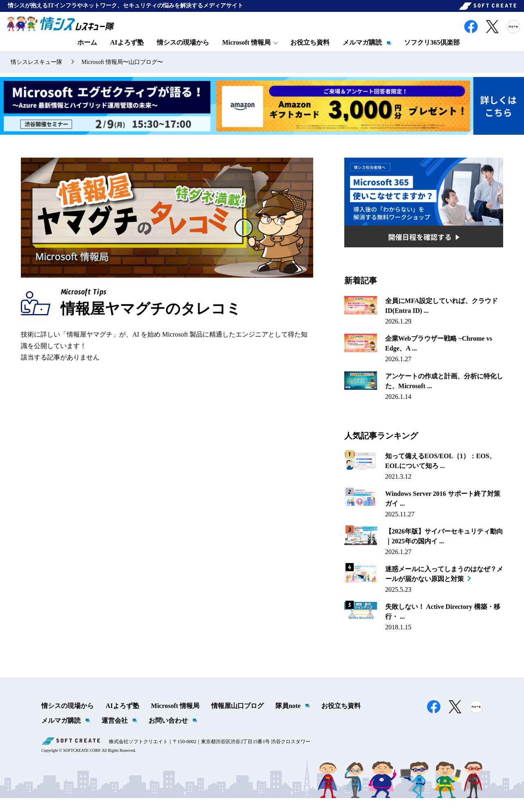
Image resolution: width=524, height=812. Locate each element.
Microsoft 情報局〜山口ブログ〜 (122, 76)
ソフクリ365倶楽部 (432, 52)
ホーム (87, 52)
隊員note (288, 720)
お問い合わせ (168, 734)
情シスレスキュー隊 (36, 76)
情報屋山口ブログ (237, 720)
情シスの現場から (183, 52)
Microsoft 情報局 (175, 720)
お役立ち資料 (310, 52)
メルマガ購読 (362, 52)
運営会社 (115, 734)
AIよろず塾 (127, 52)
